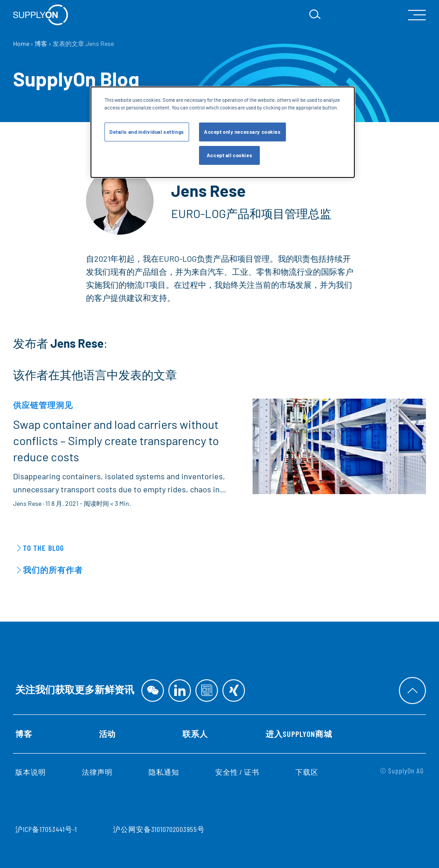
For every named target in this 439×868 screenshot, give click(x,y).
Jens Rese (27, 503)
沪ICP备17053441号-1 (46, 829)
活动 (108, 734)
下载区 (307, 772)
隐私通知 (164, 772)
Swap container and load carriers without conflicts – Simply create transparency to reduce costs (116, 441)
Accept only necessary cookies (242, 132)
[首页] (41, 15)
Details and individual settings (147, 132)
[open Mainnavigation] (417, 15)
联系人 (195, 734)
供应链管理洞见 (43, 405)
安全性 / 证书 (238, 772)
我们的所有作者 (53, 570)
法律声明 (97, 772)
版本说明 (31, 772)
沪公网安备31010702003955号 (159, 829)
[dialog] (223, 132)
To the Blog (43, 548)
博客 (24, 734)
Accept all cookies (229, 155)
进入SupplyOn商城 (299, 734)
